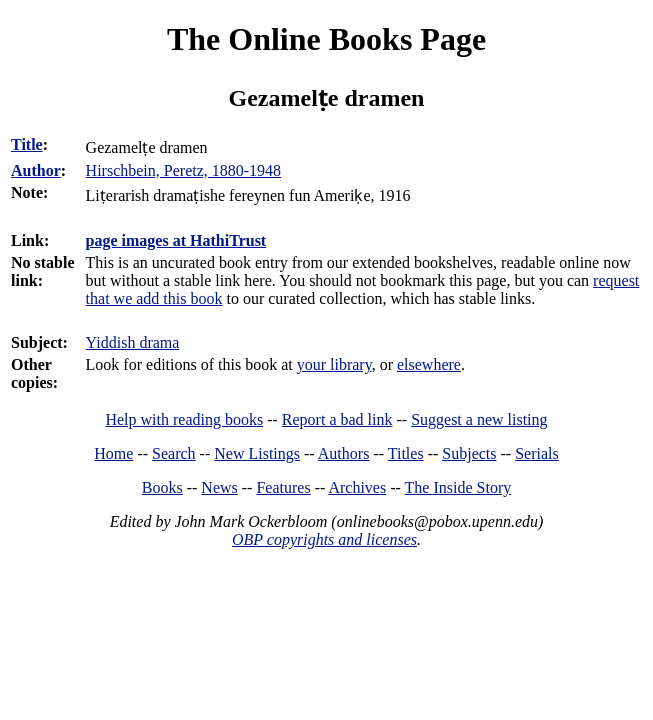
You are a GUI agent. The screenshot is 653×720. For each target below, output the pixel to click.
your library (334, 364)
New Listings (257, 453)
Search (174, 453)
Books (162, 487)
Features (283, 487)
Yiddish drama (133, 342)
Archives (357, 487)
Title (27, 144)
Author (36, 170)
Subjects (469, 453)
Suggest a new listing (479, 419)
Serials (537, 453)
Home (113, 453)
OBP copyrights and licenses (324, 539)
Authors (344, 453)
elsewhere (429, 364)
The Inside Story (458, 487)
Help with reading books (184, 419)
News (219, 487)
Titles (406, 453)
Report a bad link (337, 419)
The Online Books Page (326, 39)
